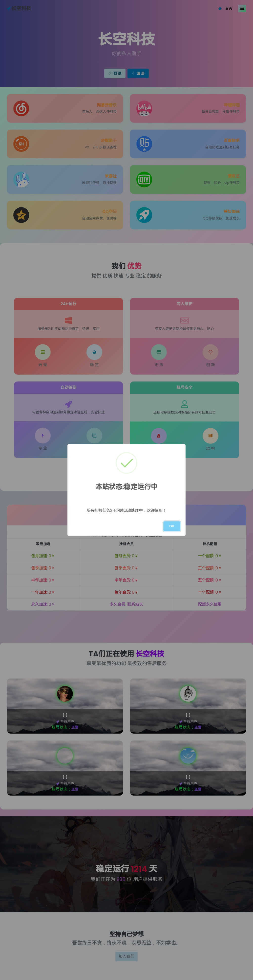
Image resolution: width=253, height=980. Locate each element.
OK (172, 526)
